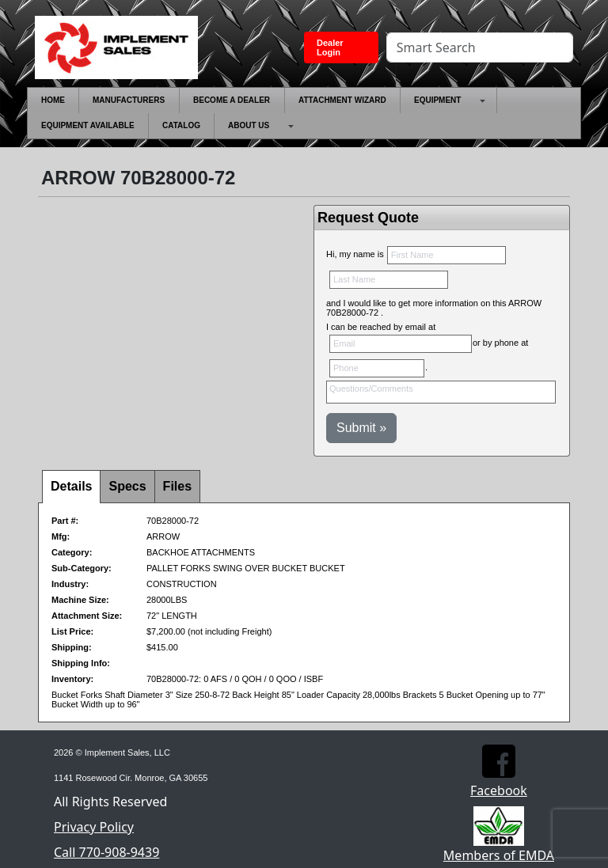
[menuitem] (53, 100)
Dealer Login (330, 47)
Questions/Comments (441, 392)
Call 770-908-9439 (106, 852)
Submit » (361, 428)
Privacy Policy (94, 827)
